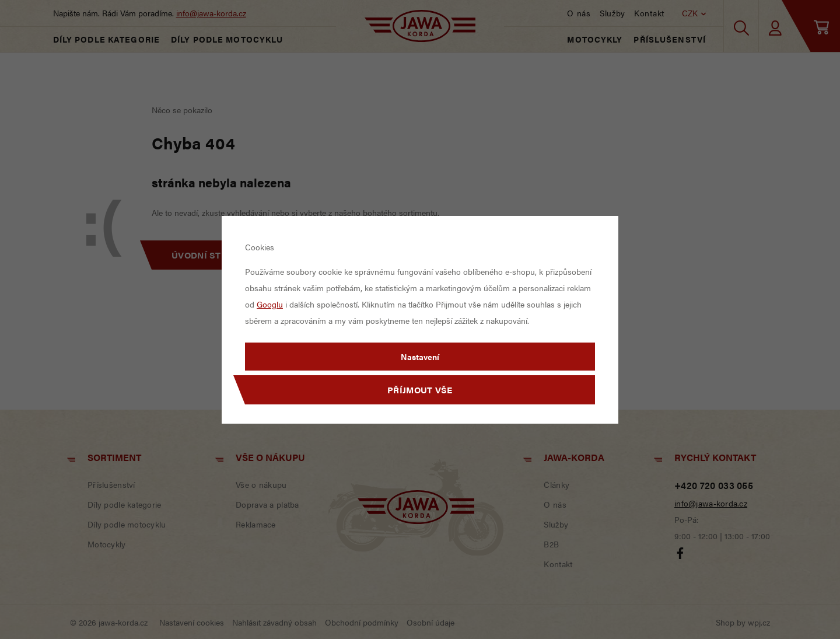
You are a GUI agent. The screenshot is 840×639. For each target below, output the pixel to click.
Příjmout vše (420, 390)
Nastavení (420, 357)
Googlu (270, 304)
